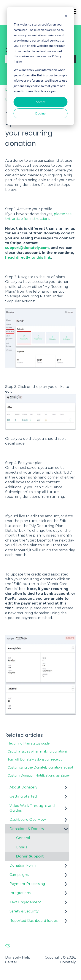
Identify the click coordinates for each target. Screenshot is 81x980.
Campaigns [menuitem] (19, 875)
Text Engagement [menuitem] (25, 902)
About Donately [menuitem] (23, 787)
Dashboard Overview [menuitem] (28, 820)
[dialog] (40, 66)
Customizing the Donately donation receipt (40, 767)
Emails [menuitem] (22, 847)
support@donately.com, (27, 248)
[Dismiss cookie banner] (66, 16)
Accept (41, 102)
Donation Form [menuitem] (23, 865)
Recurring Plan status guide (29, 743)
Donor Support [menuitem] (30, 856)
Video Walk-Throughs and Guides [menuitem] (32, 808)
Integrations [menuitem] (20, 893)
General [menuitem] (23, 838)
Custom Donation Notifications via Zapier (39, 775)
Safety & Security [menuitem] (24, 911)
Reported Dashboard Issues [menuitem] (33, 921)
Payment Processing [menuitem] (27, 884)
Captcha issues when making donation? (37, 751)
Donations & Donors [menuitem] (27, 829)
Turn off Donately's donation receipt (35, 759)
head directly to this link (28, 257)
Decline (40, 113)
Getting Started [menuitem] (23, 796)
